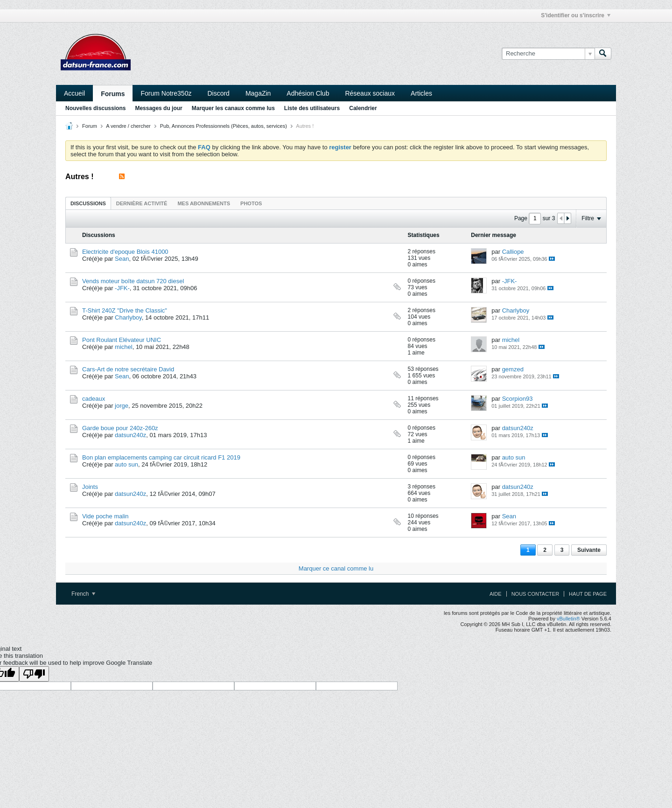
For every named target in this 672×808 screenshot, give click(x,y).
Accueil (74, 93)
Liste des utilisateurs (312, 108)
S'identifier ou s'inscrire (576, 15)
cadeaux (94, 399)
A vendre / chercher (128, 126)
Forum (90, 126)
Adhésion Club (308, 93)
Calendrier (363, 108)
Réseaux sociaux (370, 93)
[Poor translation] (34, 674)
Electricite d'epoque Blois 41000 (125, 252)
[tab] (88, 203)
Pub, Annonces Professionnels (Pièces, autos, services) (224, 126)
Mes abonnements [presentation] (204, 203)
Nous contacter (535, 594)
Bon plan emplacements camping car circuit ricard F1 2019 (161, 457)
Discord (218, 93)
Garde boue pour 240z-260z (120, 428)
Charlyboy (128, 317)
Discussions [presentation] (88, 203)
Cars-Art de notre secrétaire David (128, 369)
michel (124, 347)
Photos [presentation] (251, 203)
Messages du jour (158, 108)
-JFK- (122, 288)
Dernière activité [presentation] (142, 203)
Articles (421, 93)
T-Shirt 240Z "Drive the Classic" (125, 310)
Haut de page (588, 594)
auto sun (126, 464)
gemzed (513, 369)
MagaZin (258, 93)
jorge (122, 406)
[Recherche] (548, 54)
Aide (496, 594)
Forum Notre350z (166, 93)
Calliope (513, 252)
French (83, 594)
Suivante (589, 550)
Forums (113, 94)
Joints (90, 487)
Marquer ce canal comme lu (336, 568)
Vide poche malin (105, 516)
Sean (122, 259)
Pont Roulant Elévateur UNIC (122, 340)
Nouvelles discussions (95, 108)
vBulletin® (568, 619)
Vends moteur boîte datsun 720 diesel (133, 281)
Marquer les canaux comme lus (233, 108)
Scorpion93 (518, 399)
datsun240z (130, 435)
